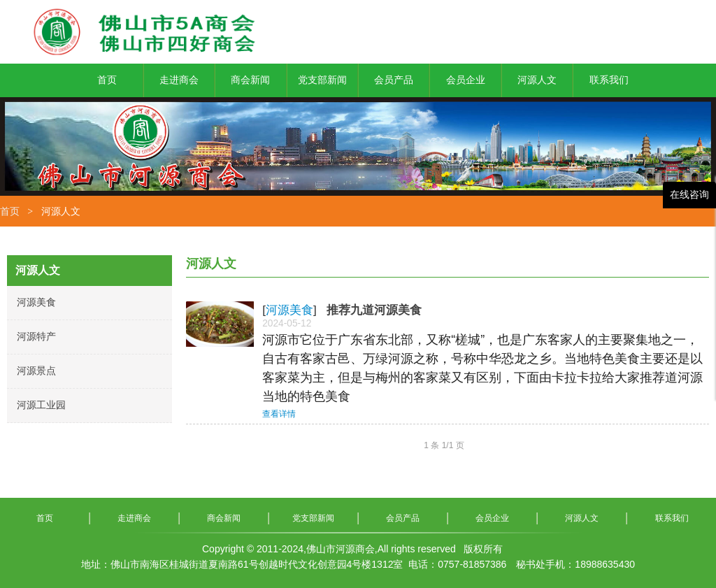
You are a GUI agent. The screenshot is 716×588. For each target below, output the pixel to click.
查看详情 (279, 414)
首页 (10, 211)
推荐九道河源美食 (374, 310)
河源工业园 (41, 405)
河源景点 (36, 371)
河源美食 (36, 302)
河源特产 (36, 337)
